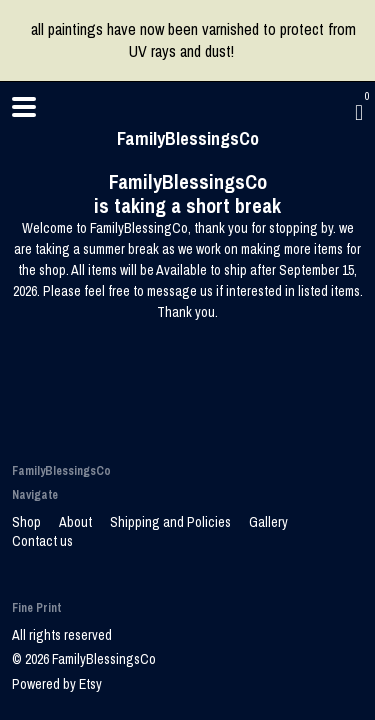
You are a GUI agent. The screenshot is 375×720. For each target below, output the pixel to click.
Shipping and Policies (172, 522)
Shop (28, 522)
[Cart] (359, 112)
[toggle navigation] (24, 107)
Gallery (268, 522)
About (77, 522)
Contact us (42, 541)
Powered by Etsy (57, 684)
